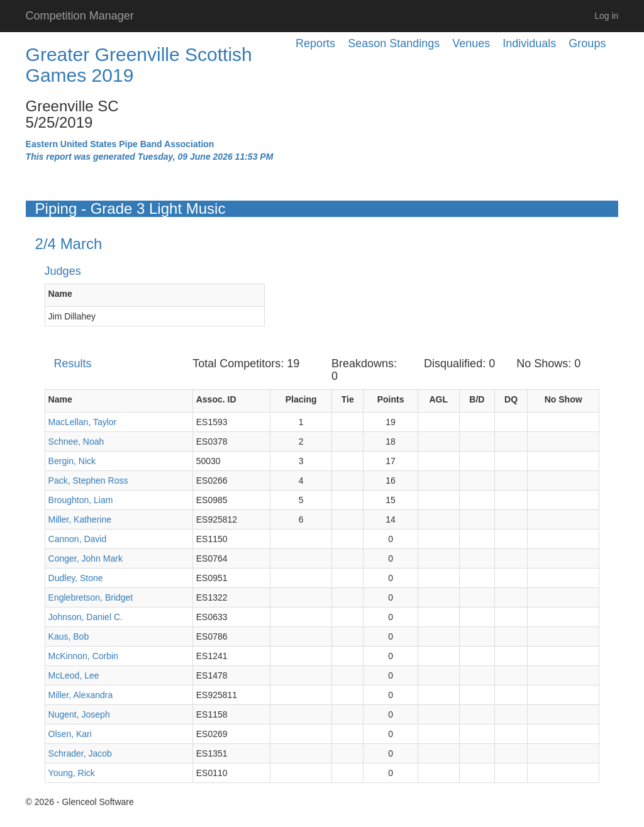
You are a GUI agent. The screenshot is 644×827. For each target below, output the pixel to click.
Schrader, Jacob (80, 753)
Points (391, 399)
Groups (587, 43)
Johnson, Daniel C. (86, 617)
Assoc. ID (216, 399)
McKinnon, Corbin (83, 656)
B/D (477, 399)
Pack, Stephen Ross (88, 480)
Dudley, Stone (76, 578)
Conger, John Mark (86, 558)
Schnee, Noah (76, 441)
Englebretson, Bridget (91, 597)
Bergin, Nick (72, 461)
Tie (348, 399)
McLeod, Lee (74, 675)
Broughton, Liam (81, 500)
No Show (563, 399)
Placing (301, 399)
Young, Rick (72, 773)
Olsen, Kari (70, 734)
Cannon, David (78, 539)
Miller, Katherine (80, 519)
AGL (438, 399)
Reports (315, 43)
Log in (606, 16)
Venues (471, 43)
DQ (511, 399)
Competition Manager (80, 16)
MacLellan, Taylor (83, 422)
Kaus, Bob (69, 636)
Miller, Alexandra (81, 695)
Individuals (529, 43)
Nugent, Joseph (79, 714)
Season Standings (394, 43)
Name (60, 294)
